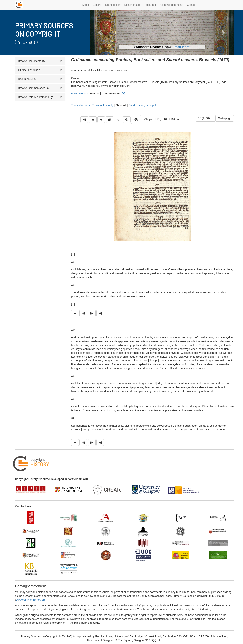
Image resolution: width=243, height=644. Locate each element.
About (86, 5)
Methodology (113, 5)
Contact (192, 5)
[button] (101, 32)
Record (84, 94)
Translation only (81, 105)
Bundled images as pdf (142, 105)
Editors (97, 5)
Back (74, 94)
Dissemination (133, 5)
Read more (181, 47)
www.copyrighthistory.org (31, 600)
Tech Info (151, 5)
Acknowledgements (171, 5)
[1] (124, 94)
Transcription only (103, 105)
